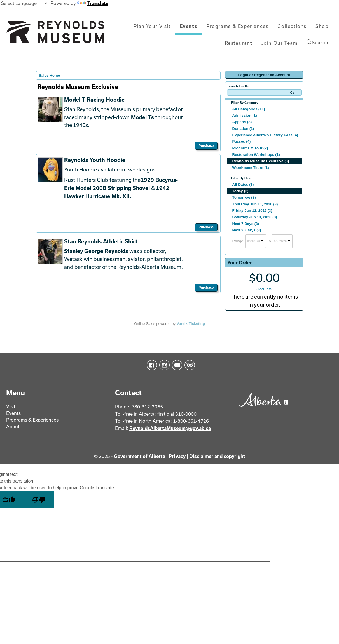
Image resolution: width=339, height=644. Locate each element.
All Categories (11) (249, 109)
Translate (93, 3)
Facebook (151, 365)
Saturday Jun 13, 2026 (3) (255, 217)
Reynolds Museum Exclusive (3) (261, 161)
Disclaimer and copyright (217, 456)
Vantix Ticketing (191, 324)
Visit (11, 406)
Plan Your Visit (152, 26)
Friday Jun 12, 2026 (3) (252, 211)
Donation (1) (243, 129)
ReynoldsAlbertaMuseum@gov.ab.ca (170, 428)
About (13, 426)
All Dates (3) (243, 184)
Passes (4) (242, 141)
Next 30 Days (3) (247, 230)
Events (189, 26)
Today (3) (240, 191)
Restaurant (239, 43)
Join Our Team (280, 43)
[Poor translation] (39, 500)
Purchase (206, 146)
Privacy (177, 456)
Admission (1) (245, 115)
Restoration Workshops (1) (256, 155)
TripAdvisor (189, 365)
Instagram (163, 365)
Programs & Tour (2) (250, 148)
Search (317, 42)
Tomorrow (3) (244, 197)
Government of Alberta (140, 456)
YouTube (176, 365)
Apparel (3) (242, 122)
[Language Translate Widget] (24, 3)
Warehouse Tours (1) (251, 168)
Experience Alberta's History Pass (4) (265, 135)
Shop (322, 26)
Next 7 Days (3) (246, 224)
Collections (292, 26)
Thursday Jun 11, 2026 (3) (255, 204)
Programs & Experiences (237, 26)
